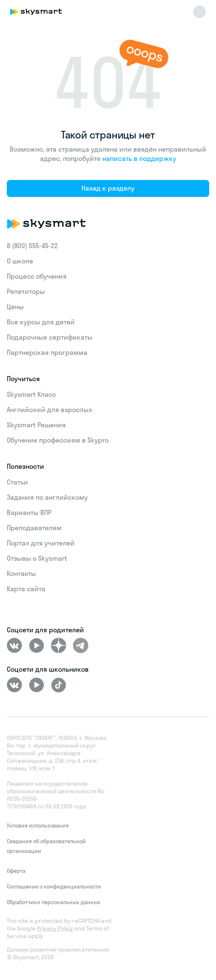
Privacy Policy (55, 928)
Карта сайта (26, 589)
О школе (20, 261)
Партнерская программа (47, 352)
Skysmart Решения (36, 425)
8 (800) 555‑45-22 (32, 246)
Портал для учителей (41, 543)
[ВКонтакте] (14, 645)
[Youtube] (36, 645)
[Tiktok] (59, 685)
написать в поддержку (139, 158)
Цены (15, 307)
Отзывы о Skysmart (37, 558)
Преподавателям (34, 528)
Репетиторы (26, 291)
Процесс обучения (37, 276)
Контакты (21, 573)
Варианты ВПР (29, 512)
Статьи (17, 482)
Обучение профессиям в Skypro (58, 440)
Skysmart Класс (31, 394)
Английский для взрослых (49, 410)
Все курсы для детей (41, 322)
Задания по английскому (47, 497)
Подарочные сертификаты (50, 337)
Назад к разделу (108, 188)
